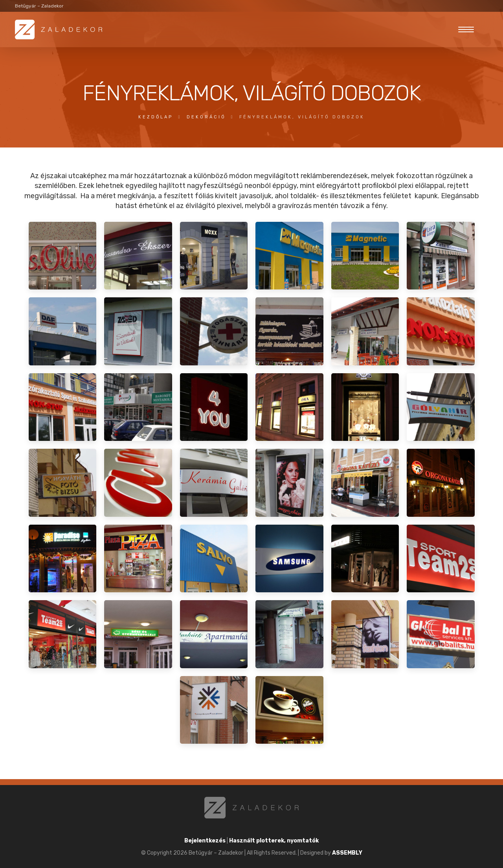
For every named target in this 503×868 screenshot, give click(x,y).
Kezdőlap (156, 117)
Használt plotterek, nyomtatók (274, 841)
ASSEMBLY (347, 853)
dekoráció (206, 117)
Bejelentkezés (205, 841)
